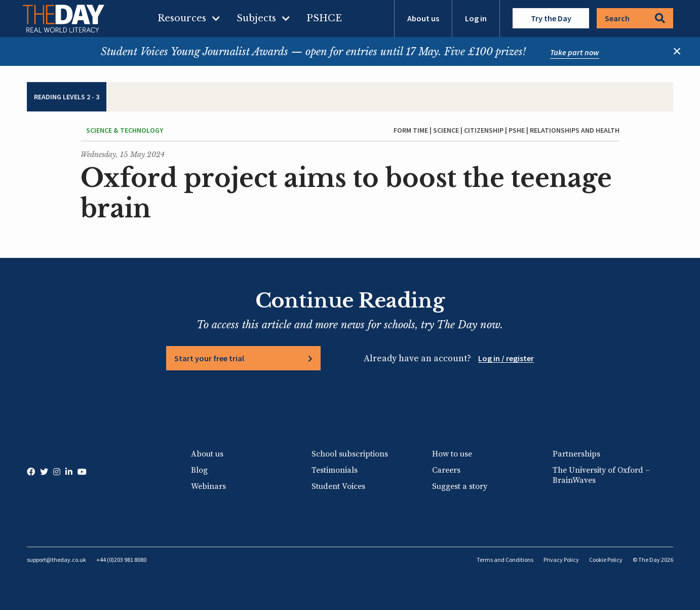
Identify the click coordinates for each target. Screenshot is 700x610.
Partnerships (576, 454)
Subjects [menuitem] (256, 18)
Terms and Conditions (505, 560)
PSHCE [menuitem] (324, 18)
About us (423, 18)
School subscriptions (350, 454)
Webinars (208, 486)
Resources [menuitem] (182, 18)
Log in (476, 18)
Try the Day (551, 18)
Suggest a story (460, 486)
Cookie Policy (606, 560)
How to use (452, 454)
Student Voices (338, 486)
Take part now (575, 52)
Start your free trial (209, 358)
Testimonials (335, 470)
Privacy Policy (561, 560)
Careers (446, 470)
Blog (199, 470)
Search (635, 18)
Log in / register (506, 358)
